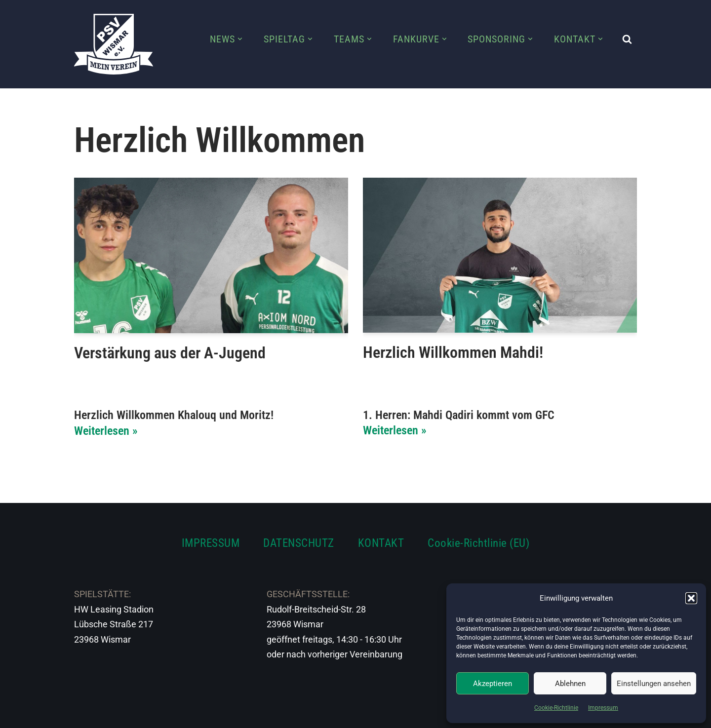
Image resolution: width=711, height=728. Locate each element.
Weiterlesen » (106, 431)
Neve (84, 714)
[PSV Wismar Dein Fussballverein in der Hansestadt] (114, 44)
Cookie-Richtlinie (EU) (478, 543)
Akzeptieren (493, 684)
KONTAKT (381, 543)
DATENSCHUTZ (299, 543)
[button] (691, 598)
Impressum (603, 708)
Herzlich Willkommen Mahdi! (453, 352)
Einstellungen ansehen (654, 684)
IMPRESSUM (211, 543)
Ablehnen (570, 684)
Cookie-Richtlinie (556, 708)
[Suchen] (627, 39)
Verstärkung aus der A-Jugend (170, 353)
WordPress (184, 714)
